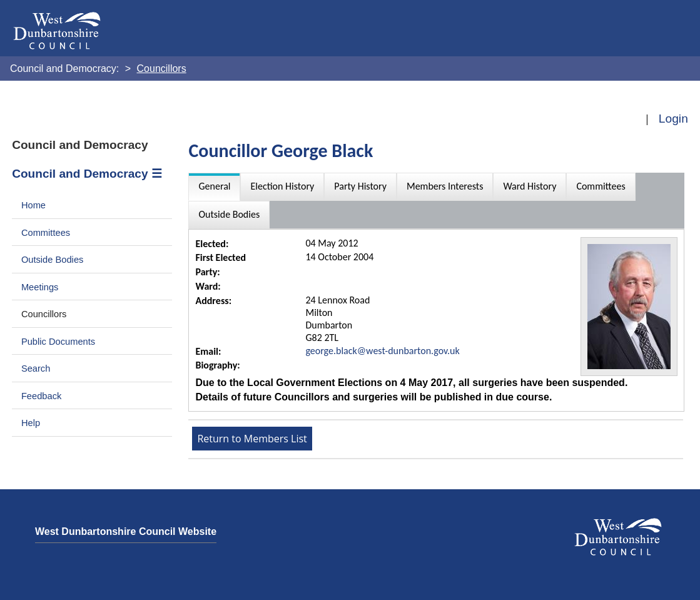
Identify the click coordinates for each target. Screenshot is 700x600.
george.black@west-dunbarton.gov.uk (382, 351)
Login (673, 119)
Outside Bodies (53, 260)
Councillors (44, 314)
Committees (46, 233)
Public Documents (58, 342)
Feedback (41, 396)
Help (31, 423)
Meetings (40, 287)
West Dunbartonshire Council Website (126, 531)
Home (33, 205)
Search (36, 369)
